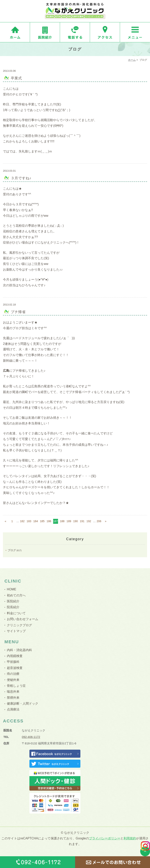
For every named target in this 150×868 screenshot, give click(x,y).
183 (29, 521)
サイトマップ (16, 631)
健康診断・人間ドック (23, 704)
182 (22, 521)
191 (82, 521)
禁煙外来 (13, 698)
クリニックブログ (19, 625)
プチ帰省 (18, 312)
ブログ (12, 550)
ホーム (132, 60)
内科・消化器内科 (19, 650)
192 (89, 521)
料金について (16, 613)
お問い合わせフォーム (23, 619)
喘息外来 (13, 692)
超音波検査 (15, 668)
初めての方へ (16, 595)
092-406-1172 (31, 737)
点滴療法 (13, 709)
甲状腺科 (13, 662)
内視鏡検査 (15, 656)
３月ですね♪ (21, 178)
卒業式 (16, 78)
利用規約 (130, 838)
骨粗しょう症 (16, 686)
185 (42, 521)
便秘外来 (13, 680)
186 (49, 521)
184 (36, 521)
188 (62, 521)
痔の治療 (13, 674)
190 (75, 521)
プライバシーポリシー (105, 838)
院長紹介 (13, 607)
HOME (12, 589)
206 (99, 521)
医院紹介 (13, 601)
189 (69, 521)
